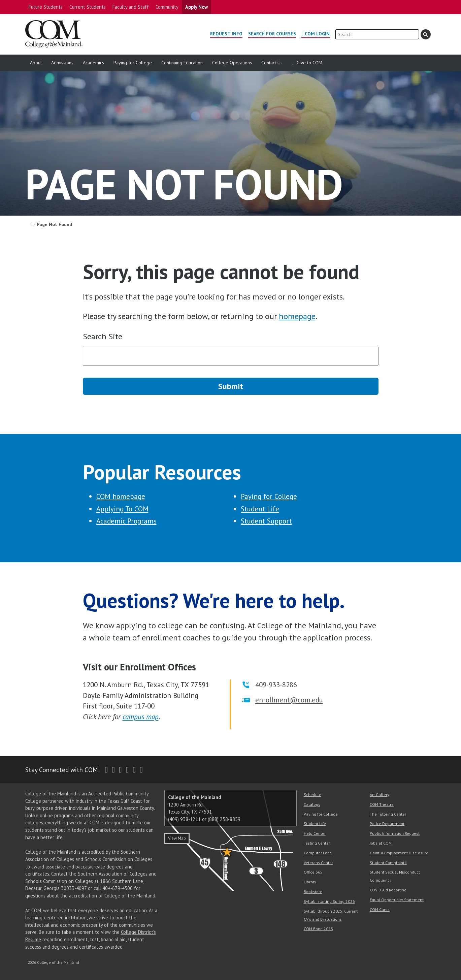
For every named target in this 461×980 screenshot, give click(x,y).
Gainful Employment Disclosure (399, 853)
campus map (141, 717)
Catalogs (312, 804)
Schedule (312, 795)
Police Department (387, 824)
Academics (93, 63)
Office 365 (313, 872)
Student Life (260, 509)
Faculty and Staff (131, 7)
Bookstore (313, 892)
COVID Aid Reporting (388, 890)
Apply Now (196, 7)
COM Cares (380, 909)
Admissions (62, 63)
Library (310, 882)
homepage (297, 316)
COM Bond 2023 (318, 929)
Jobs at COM (381, 843)
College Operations (232, 63)
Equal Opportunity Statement (397, 900)
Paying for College (133, 63)
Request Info (226, 34)
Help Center (315, 833)
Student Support (266, 521)
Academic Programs (126, 521)
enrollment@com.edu (289, 700)
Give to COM (309, 63)
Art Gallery (380, 795)
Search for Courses (272, 34)
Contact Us (272, 63)
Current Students (88, 7)
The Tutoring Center (388, 814)
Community (167, 7)
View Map (177, 838)
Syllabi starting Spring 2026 (329, 901)
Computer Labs (318, 853)
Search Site (103, 336)
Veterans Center (318, 863)
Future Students (46, 7)
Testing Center (317, 843)
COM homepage (121, 496)
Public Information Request (395, 833)
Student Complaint (387, 863)
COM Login (317, 34)
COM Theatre (382, 804)
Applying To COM (122, 509)
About (36, 63)
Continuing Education (182, 63)
